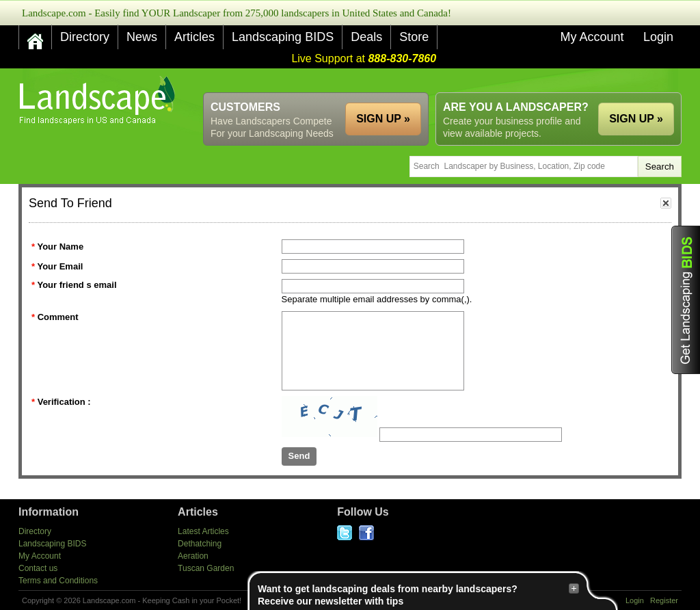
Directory (85, 37)
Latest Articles (203, 531)
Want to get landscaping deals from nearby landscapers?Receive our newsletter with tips (418, 595)
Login (658, 37)
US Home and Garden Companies (99, 100)
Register (664, 600)
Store (414, 37)
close (666, 203)
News (142, 37)
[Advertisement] (433, 80)
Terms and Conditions (58, 581)
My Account (592, 37)
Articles (194, 37)
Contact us (38, 568)
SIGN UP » (636, 119)
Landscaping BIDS (283, 37)
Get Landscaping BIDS (686, 300)
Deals (366, 37)
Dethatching (200, 544)
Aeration (193, 556)
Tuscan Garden (206, 568)
